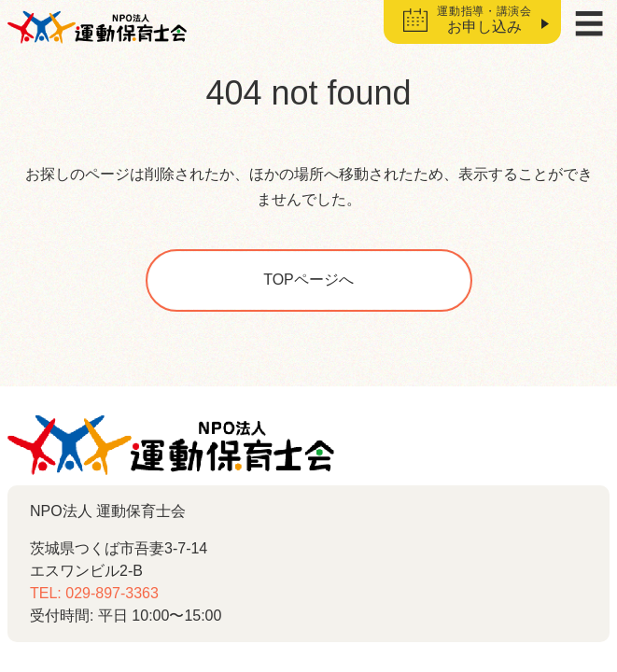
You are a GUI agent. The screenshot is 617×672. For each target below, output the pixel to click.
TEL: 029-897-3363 (94, 593)
